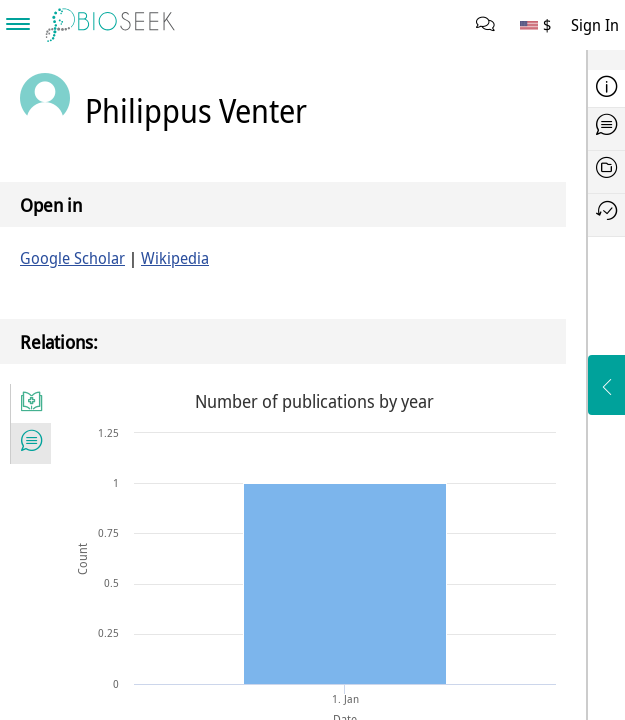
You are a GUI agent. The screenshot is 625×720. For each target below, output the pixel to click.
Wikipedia (175, 258)
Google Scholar (72, 258)
